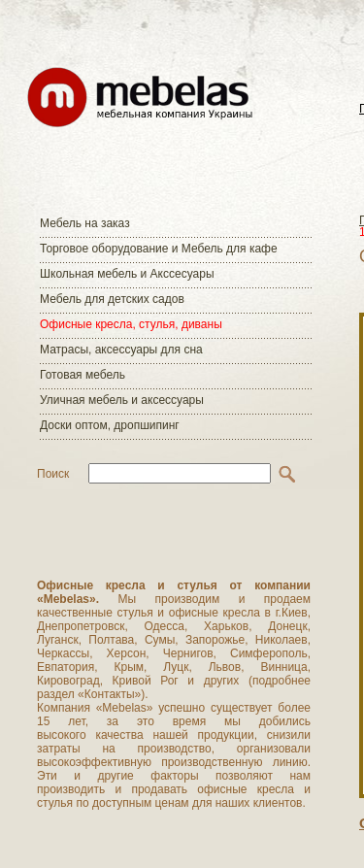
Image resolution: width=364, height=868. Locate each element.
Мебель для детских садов (112, 299)
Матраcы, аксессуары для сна (121, 350)
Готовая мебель (83, 375)
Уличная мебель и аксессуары (122, 400)
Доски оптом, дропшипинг (110, 425)
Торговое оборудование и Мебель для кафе (159, 249)
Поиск (53, 474)
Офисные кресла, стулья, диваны (131, 324)
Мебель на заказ (85, 223)
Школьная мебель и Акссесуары (127, 274)
